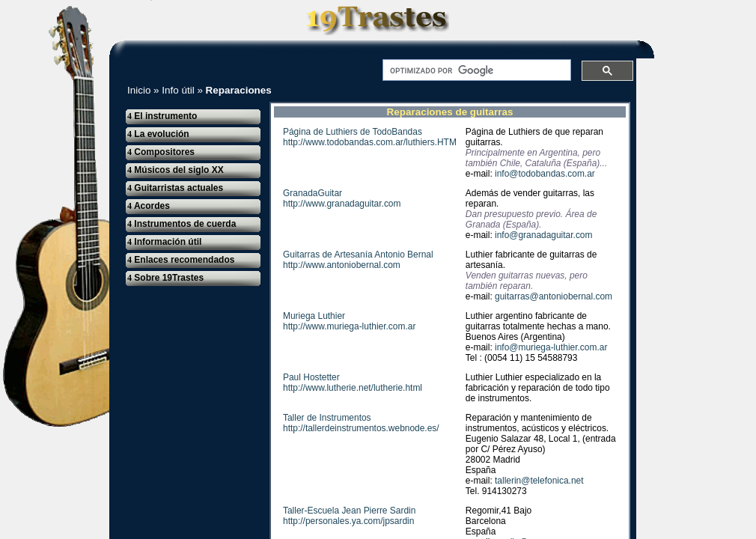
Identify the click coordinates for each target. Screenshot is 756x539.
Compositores (161, 152)
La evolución (158, 134)
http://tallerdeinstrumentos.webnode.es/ (361, 428)
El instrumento (162, 116)
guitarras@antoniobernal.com (554, 296)
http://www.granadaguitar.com (342, 204)
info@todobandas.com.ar (545, 174)
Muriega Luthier (314, 316)
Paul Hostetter (311, 377)
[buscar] (475, 70)
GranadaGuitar (313, 193)
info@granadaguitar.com (543, 235)
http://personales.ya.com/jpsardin (348, 521)
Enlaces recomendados (181, 260)
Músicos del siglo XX (176, 170)
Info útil (178, 90)
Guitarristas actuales (175, 188)
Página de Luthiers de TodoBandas (353, 132)
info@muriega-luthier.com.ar (551, 347)
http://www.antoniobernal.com (342, 265)
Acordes (149, 206)
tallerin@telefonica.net (539, 481)
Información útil (164, 242)
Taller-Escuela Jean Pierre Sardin (349, 511)
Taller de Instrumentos (327, 418)
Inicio (139, 90)
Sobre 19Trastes (165, 278)
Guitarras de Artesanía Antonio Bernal (358, 255)
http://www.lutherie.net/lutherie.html (353, 388)
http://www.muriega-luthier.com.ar (349, 326)
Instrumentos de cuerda (182, 224)
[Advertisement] (707, 226)
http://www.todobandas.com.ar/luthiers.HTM (370, 142)
